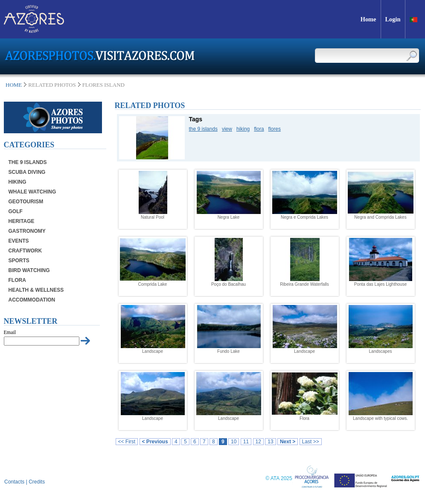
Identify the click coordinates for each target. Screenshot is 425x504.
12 (258, 442)
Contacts (14, 482)
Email (10, 332)
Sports (19, 261)
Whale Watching (32, 192)
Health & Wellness (36, 290)
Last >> (311, 442)
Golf (16, 211)
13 (270, 442)
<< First (127, 442)
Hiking (17, 182)
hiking (243, 129)
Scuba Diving (27, 172)
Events (19, 241)
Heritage (22, 221)
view (227, 129)
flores (275, 129)
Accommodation (32, 300)
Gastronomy (27, 231)
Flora (17, 280)
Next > (288, 442)
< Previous (155, 442)
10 (234, 442)
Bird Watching (29, 270)
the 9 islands (203, 129)
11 (246, 442)
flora (259, 129)
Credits (37, 482)
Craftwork (25, 251)
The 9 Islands (28, 162)
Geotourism (26, 202)
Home (14, 85)
